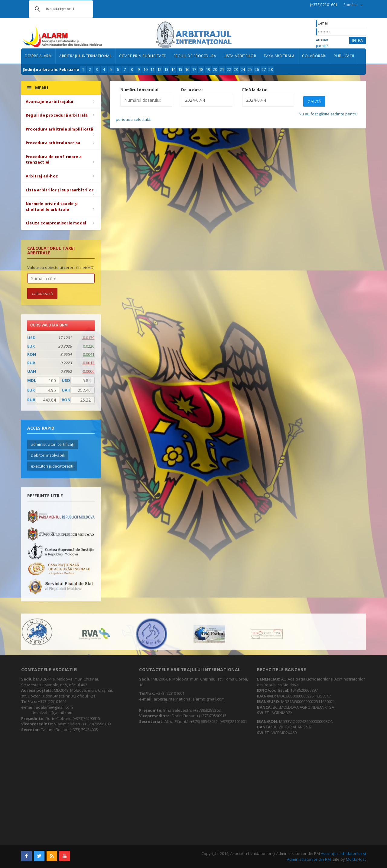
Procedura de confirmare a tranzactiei (54, 159)
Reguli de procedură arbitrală (57, 115)
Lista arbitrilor (240, 56)
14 (173, 69)
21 (222, 69)
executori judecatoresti (52, 470)
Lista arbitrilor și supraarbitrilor (60, 190)
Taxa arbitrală (279, 56)
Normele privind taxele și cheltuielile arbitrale (52, 206)
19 (208, 69)
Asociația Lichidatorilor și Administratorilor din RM (326, 856)
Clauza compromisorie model (56, 223)
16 (187, 69)
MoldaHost (356, 859)
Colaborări (314, 56)
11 (152, 69)
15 (180, 69)
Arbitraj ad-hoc (42, 176)
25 (250, 69)
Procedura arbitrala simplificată (59, 129)
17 (194, 69)
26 (257, 69)
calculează (42, 297)
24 (243, 69)
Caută (314, 101)
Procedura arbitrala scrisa (53, 143)
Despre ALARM (38, 56)
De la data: (192, 90)
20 (215, 69)
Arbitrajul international (85, 56)
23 (236, 69)
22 (229, 69)
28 (271, 69)
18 (201, 69)
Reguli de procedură (195, 56)
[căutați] (60, 9)
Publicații (344, 56)
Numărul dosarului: (140, 90)
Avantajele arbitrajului (50, 101)
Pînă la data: (255, 90)
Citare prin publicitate (143, 56)
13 (166, 69)
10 (145, 69)
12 (159, 69)
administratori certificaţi (53, 449)
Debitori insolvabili (48, 459)
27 (264, 69)
